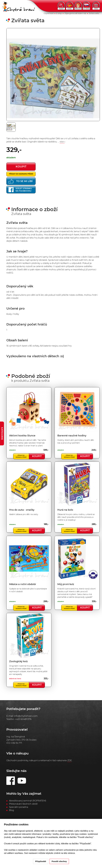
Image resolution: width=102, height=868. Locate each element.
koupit (21, 167)
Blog (11, 810)
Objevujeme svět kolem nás (75, 13)
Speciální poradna (19, 807)
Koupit (37, 456)
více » (62, 142)
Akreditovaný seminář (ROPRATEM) (28, 801)
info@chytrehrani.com (26, 716)
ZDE (70, 760)
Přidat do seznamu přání (21, 174)
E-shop (59, 13)
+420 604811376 (23, 719)
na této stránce (68, 853)
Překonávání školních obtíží (23, 804)
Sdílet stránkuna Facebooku (20, 190)
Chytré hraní (49, 13)
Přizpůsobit (41, 861)
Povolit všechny (59, 861)
